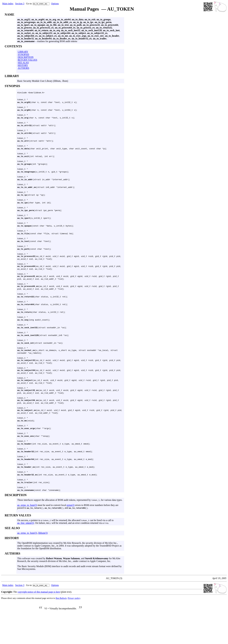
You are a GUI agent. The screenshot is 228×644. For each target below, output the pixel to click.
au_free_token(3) (26, 550)
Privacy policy (74, 625)
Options (55, 4)
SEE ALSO (23, 63)
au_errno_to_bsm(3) (27, 532)
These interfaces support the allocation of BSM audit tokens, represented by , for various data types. (70, 527)
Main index (8, 4)
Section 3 (20, 4)
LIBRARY (23, 52)
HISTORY (23, 65)
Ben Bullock (61, 625)
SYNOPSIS (23, 54)
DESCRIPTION (26, 57)
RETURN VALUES (27, 60)
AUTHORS (23, 68)
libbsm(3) (43, 560)
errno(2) (71, 532)
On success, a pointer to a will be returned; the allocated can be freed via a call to (65, 547)
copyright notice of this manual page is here (39, 619)
